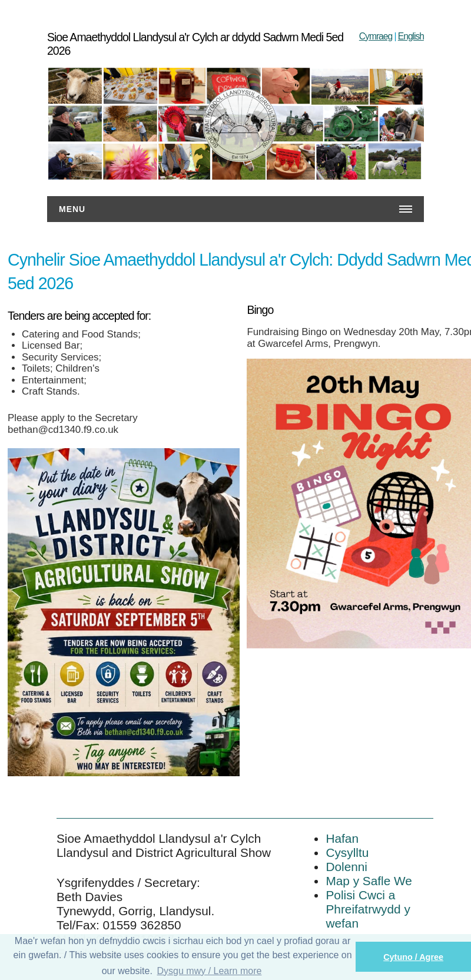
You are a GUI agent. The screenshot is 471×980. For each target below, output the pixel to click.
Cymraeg (376, 36)
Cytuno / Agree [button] (413, 957)
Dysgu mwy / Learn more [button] (210, 971)
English (411, 36)
